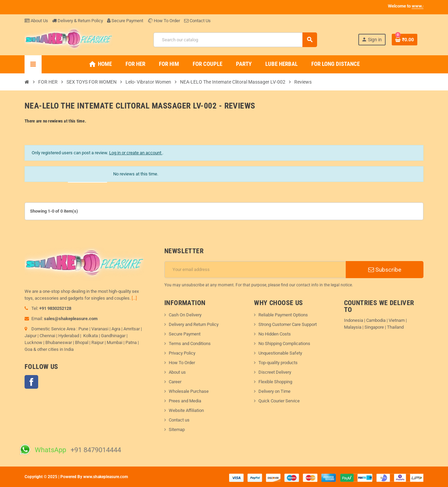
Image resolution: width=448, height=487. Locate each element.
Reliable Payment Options (283, 315)
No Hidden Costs (275, 334)
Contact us (179, 420)
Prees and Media (185, 401)
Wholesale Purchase (189, 391)
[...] (134, 298)
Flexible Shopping (275, 382)
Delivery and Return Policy (194, 324)
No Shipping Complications (284, 343)
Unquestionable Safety (280, 353)
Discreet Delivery (275, 372)
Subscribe (385, 270)
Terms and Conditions (190, 343)
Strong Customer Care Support (288, 324)
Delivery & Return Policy (78, 21)
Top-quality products (278, 363)
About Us (36, 21)
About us (177, 372)
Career (175, 382)
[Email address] (255, 270)
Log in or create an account (136, 153)
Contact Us (197, 21)
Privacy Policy (182, 353)
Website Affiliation (186, 410)
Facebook (31, 382)
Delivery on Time (274, 391)
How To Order (164, 21)
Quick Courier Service (279, 401)
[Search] (235, 40)
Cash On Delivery (185, 315)
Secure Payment (125, 21)
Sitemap (177, 429)
